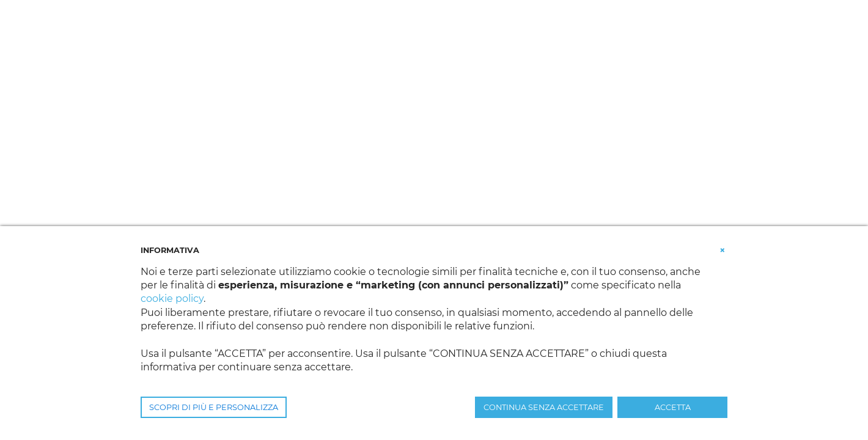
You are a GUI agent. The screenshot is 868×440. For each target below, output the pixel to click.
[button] (723, 249)
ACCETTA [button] (673, 407)
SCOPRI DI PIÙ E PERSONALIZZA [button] (214, 407)
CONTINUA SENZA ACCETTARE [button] (544, 407)
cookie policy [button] (172, 299)
